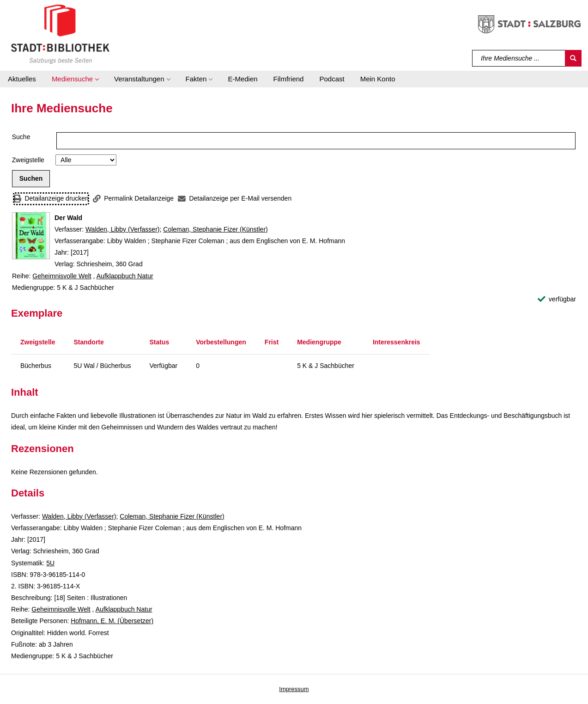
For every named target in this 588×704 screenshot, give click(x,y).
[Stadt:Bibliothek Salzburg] (60, 34)
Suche (21, 137)
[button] (75, 79)
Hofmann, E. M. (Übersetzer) (112, 621)
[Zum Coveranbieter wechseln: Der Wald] (31, 236)
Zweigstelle (28, 160)
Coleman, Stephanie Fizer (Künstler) (215, 229)
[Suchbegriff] (519, 58)
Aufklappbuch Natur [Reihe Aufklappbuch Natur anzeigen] (125, 276)
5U (50, 563)
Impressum (294, 689)
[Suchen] (573, 58)
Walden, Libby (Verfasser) (123, 229)
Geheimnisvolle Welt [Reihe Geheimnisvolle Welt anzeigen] (62, 276)
